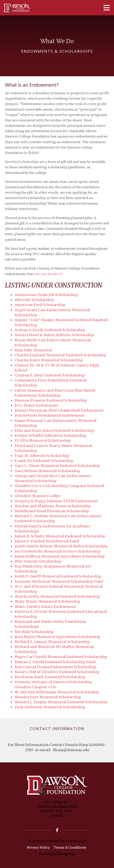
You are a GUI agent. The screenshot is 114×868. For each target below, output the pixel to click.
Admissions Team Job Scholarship (46, 295)
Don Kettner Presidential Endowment (50, 415)
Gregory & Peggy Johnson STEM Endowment (56, 501)
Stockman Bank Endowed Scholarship (50, 677)
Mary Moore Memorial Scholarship (47, 601)
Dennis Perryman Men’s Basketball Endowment (59, 410)
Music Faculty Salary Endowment (45, 607)
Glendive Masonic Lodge (37, 496)
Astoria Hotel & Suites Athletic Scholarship (54, 335)
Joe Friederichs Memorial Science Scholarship (57, 551)
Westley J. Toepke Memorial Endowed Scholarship (61, 702)
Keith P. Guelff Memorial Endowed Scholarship (58, 576)
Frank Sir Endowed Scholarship (44, 461)
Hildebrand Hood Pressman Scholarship (52, 511)
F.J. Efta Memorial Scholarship (43, 440)
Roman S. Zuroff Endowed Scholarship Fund (55, 662)
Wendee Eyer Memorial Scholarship (48, 697)
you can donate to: (48, 274)
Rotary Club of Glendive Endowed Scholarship (57, 672)
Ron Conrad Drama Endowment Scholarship (55, 667)
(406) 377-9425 (52, 811)
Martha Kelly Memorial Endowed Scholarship (57, 596)
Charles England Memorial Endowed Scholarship (60, 355)
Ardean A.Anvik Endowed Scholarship (50, 330)
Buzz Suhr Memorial (33, 350)
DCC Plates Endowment (36, 405)
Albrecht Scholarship (34, 300)
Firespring (66, 854)
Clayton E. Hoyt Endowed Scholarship (50, 375)
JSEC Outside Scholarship (38, 561)
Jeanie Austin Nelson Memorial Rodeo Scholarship (61, 546)
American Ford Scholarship (40, 305)
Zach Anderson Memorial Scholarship (50, 707)
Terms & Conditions (70, 847)
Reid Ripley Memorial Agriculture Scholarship (57, 637)
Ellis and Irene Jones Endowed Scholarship (54, 431)
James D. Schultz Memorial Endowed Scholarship (60, 536)
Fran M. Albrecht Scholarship (42, 456)
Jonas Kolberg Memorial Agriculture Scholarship (60, 556)
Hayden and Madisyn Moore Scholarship (53, 506)
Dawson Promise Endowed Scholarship (51, 400)
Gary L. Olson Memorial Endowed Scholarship (57, 466)
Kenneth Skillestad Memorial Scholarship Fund (59, 581)
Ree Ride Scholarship (34, 632)
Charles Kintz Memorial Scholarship (49, 360)
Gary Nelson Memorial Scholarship (47, 471)
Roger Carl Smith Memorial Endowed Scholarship (61, 657)
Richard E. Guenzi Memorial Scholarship (52, 642)
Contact (57, 815)
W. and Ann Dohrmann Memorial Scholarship (57, 692)
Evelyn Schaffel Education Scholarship (50, 435)
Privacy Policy (38, 847)
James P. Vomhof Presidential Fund (47, 541)
